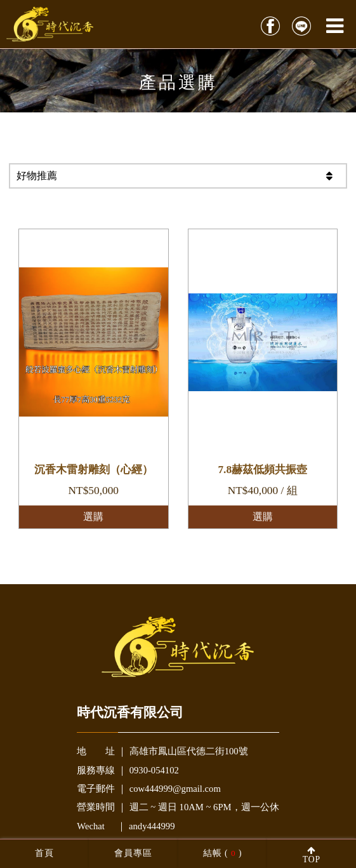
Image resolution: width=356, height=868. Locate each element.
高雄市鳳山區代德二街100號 (189, 751)
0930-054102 (154, 770)
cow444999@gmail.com (175, 789)
